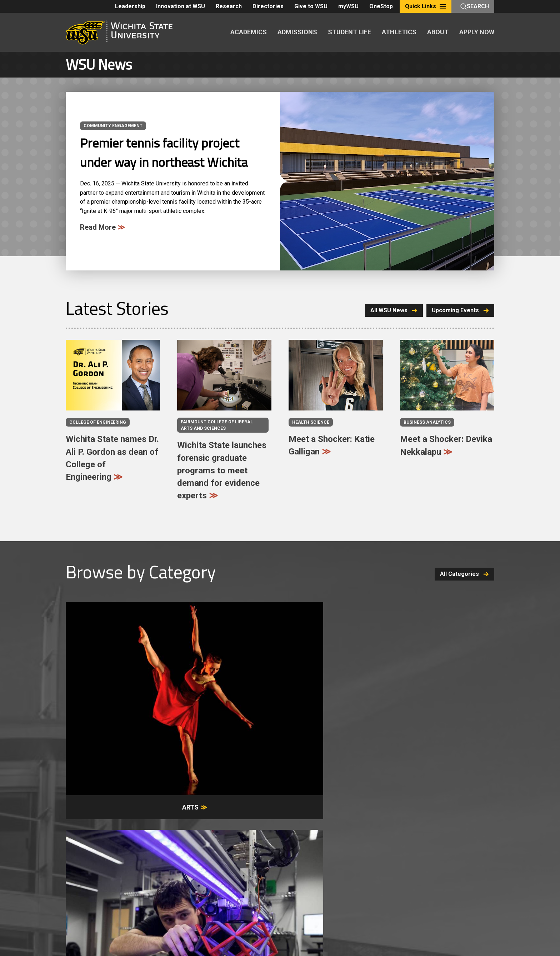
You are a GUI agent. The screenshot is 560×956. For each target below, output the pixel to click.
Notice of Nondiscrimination (356, 877)
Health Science (311, 422)
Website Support (232, 885)
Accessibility (143, 885)
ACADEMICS (249, 32)
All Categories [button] (464, 574)
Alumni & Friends (410, 827)
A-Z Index (77, 877)
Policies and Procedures (249, 877)
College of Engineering (98, 422)
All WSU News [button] (390, 310)
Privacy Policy (300, 877)
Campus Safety (105, 885)
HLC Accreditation (379, 885)
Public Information (186, 885)
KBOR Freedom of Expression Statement (304, 885)
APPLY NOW (477, 32)
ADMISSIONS (297, 32)
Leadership (130, 6)
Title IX (74, 885)
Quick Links (426, 6)
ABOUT (438, 32)
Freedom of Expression (186, 877)
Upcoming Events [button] (460, 310)
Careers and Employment (124, 877)
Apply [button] (334, 771)
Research (229, 6)
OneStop (381, 6)
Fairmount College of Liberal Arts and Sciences (217, 425)
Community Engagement (113, 126)
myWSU (348, 6)
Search (475, 6)
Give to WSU (311, 6)
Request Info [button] (183, 771)
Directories (268, 6)
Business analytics (427, 422)
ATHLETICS (399, 32)
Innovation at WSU (181, 6)
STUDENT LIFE (349, 32)
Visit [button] (258, 771)
